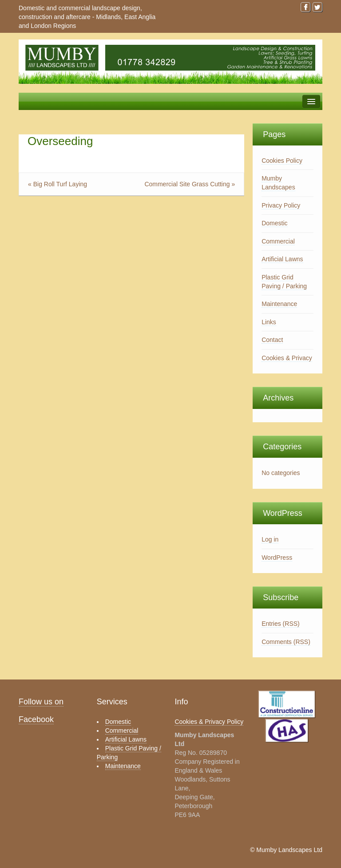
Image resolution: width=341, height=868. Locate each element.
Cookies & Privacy (287, 358)
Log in (270, 539)
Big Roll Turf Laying (60, 184)
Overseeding (60, 141)
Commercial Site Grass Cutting (187, 184)
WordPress (277, 558)
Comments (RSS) (286, 642)
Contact (272, 340)
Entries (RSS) (281, 624)
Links (269, 322)
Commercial (278, 241)
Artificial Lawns (282, 259)
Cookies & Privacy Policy (209, 722)
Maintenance (279, 304)
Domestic (274, 223)
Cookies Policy (282, 161)
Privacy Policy (281, 205)
